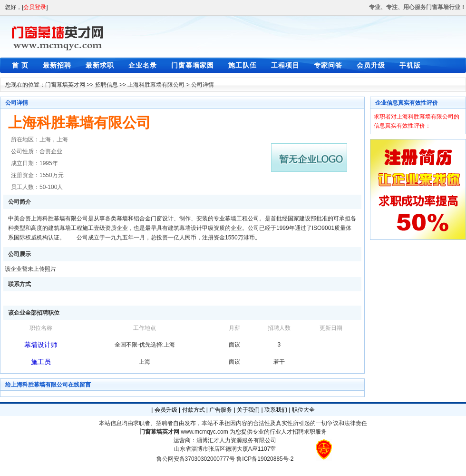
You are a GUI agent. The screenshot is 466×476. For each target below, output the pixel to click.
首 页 (20, 65)
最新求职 (100, 65)
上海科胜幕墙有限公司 (156, 85)
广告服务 (221, 410)
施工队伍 (243, 65)
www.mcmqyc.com (204, 432)
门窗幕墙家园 (193, 65)
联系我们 (276, 410)
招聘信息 (107, 85)
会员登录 (35, 7)
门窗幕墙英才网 (65, 85)
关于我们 (248, 410)
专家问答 (328, 65)
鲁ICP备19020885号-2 (265, 459)
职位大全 (303, 410)
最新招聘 (57, 65)
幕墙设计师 (41, 345)
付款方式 (194, 410)
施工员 (41, 362)
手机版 (410, 65)
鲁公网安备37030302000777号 (196, 459)
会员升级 (371, 65)
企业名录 (143, 65)
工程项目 (285, 65)
